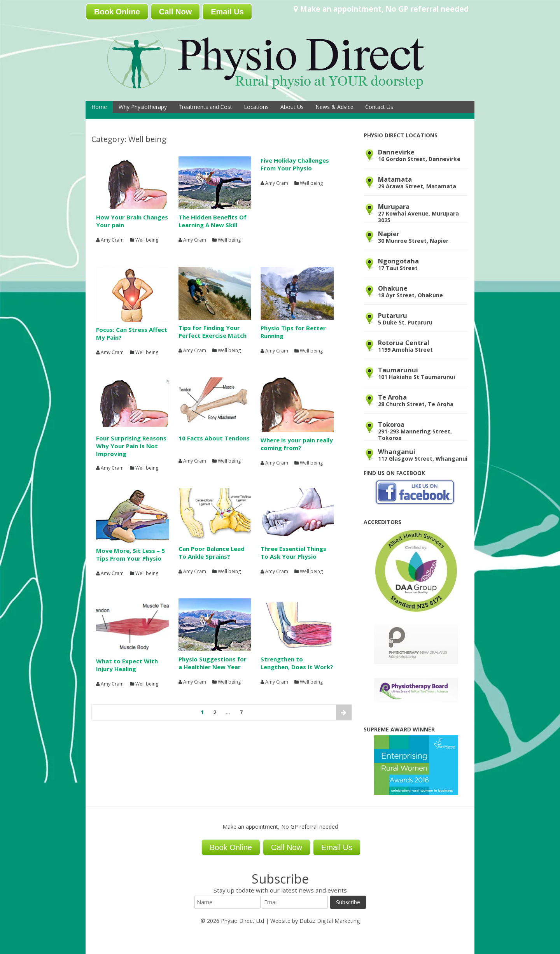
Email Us (227, 12)
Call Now (175, 12)
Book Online (117, 12)
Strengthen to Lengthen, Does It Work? (297, 663)
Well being (147, 240)
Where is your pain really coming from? (297, 444)
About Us (292, 107)
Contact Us (379, 107)
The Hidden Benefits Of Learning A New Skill (213, 221)
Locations (256, 107)
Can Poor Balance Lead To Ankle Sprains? (212, 552)
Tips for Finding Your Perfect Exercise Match (213, 331)
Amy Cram (112, 240)
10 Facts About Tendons (214, 438)
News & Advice (334, 107)
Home (99, 107)
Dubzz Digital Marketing (330, 921)
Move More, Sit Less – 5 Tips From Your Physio (130, 554)
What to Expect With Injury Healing (127, 665)
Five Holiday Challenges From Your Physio (295, 164)
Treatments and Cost (205, 107)
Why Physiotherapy (143, 107)
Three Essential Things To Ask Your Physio (293, 552)
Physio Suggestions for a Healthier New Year (213, 663)
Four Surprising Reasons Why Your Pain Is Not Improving (131, 446)
